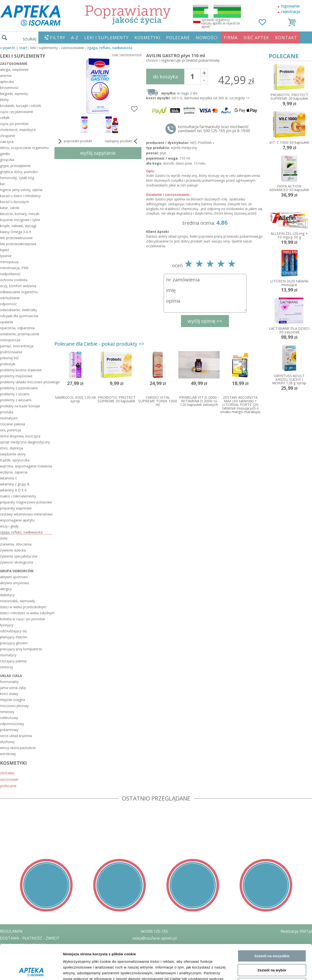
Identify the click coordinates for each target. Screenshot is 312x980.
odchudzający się (13, 631)
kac (3, 184)
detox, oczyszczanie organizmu (24, 148)
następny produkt (122, 141)
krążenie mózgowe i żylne (20, 220)
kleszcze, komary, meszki (20, 214)
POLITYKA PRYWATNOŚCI (23, 945)
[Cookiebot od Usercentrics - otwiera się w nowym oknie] (31, 918)
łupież (5, 250)
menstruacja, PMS (14, 268)
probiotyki (8, 364)
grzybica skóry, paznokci (19, 172)
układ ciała (11, 676)
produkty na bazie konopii (20, 406)
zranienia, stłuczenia (16, 544)
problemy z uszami (15, 394)
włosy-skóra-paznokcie (18, 748)
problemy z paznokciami (19, 388)
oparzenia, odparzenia (17, 328)
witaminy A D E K (13, 490)
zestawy (7, 773)
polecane (8, 786)
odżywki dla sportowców (19, 316)
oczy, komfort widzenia (18, 286)
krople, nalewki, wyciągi (18, 226)
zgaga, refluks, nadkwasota (110, 48)
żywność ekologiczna (16, 562)
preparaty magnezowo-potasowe (26, 502)
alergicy (6, 589)
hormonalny (9, 682)
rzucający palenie (13, 661)
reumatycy (8, 655)
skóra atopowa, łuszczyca (20, 436)
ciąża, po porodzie (14, 124)
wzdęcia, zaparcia (14, 472)
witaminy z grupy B (15, 484)
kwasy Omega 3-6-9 (16, 232)
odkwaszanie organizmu (19, 292)
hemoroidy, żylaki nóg (17, 178)
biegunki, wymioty (14, 94)
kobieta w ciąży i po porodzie (23, 619)
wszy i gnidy (9, 526)
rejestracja (291, 12)
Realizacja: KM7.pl (296, 931)
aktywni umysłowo (15, 583)
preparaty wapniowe (16, 508)
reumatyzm (9, 418)
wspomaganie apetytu (17, 520)
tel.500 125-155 (154, 931)
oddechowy (9, 718)
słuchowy (7, 742)
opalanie (7, 322)
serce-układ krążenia (16, 736)
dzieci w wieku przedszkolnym (23, 607)
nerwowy (7, 712)
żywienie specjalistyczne (19, 556)
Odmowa (272, 897)
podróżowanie (11, 352)
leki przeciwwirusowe (16, 238)
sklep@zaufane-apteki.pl (154, 938)
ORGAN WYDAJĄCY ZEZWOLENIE (29, 959)
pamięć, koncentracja (17, 346)
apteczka (7, 82)
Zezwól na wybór (272, 883)
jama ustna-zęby (13, 688)
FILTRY (58, 37)
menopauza (9, 262)
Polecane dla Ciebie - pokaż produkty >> (99, 344)
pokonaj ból (9, 358)
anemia (6, 76)
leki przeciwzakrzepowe (18, 244)
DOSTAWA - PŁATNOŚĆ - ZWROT (30, 938)
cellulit (5, 118)
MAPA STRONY (14, 973)
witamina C (9, 478)
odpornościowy (12, 724)
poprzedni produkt (75, 141)
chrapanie (8, 136)
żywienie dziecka (13, 550)
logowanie (290, 6)
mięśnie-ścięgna (12, 700)
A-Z (75, 37)
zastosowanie (14, 64)
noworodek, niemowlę (17, 601)
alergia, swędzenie (14, 70)
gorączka (7, 160)
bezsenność (9, 88)
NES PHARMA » (202, 143)
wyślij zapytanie (98, 153)
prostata (7, 412)
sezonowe (9, 779)
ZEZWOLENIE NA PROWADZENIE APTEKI (37, 952)
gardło (5, 154)
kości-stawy (9, 694)
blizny (4, 100)
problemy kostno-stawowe (21, 370)
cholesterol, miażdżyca (18, 130)
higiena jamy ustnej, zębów (21, 190)
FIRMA (231, 37)
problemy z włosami (16, 400)
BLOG (5, 966)
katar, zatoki (10, 208)
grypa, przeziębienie (15, 166)
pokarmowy (9, 730)
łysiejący (7, 625)
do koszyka (165, 77)
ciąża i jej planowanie (17, 112)
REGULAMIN (11, 931)
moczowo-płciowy (14, 706)
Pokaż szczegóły (256, 918)
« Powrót (8, 48)
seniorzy (6, 667)
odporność (8, 304)
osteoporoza (10, 340)
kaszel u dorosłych (14, 202)
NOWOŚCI (207, 37)
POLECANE (178, 37)
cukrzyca (7, 142)
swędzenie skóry (13, 454)
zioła (4, 538)
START (23, 48)
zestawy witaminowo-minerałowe (26, 514)
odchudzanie (10, 298)
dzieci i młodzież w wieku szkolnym (26, 613)
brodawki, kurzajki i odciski (21, 106)
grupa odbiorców (17, 571)
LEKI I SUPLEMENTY (106, 37)
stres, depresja (12, 448)
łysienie (6, 256)
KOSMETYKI (147, 37)
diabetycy (7, 595)
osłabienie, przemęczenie (20, 334)
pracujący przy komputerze (21, 649)
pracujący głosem (14, 643)
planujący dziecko (14, 637)
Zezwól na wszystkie (272, 869)
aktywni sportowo (14, 577)
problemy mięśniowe (16, 376)
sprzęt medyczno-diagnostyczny (25, 442)
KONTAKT (286, 37)
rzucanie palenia (12, 424)
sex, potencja (10, 430)
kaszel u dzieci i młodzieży (20, 196)
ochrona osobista (14, 280)
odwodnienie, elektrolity (18, 310)
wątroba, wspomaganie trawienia (26, 466)
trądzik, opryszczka (15, 460)
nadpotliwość (10, 274)
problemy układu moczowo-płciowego (26, 382)
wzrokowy (8, 754)
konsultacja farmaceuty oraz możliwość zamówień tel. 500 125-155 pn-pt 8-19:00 (214, 129)
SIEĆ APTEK (256, 37)
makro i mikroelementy (18, 496)
